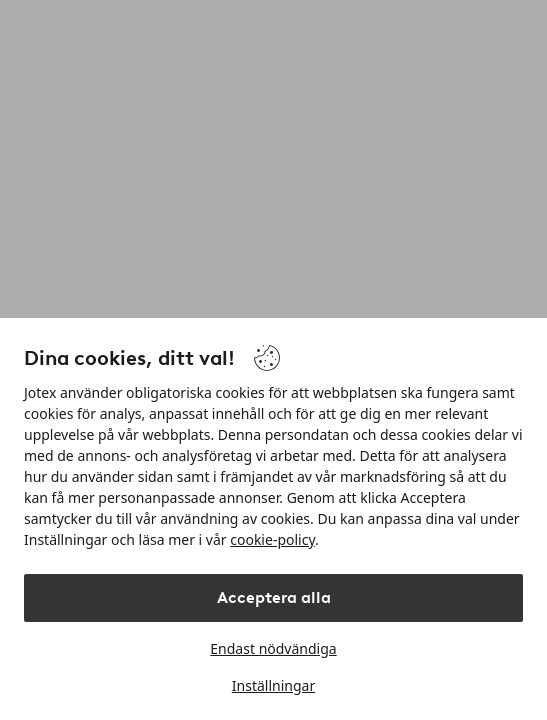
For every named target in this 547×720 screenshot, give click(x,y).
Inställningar (273, 685)
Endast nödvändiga (273, 648)
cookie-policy (272, 539)
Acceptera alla (274, 597)
